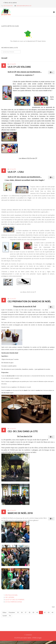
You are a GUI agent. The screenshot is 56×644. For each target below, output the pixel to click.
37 (26, 612)
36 (22, 612)
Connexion (29, 635)
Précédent (12, 612)
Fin (10, 616)
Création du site (28, 642)
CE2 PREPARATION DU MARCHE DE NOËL (29, 301)
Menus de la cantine (11, 3)
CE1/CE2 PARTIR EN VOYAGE (14, 602)
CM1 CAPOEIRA (10, 597)
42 (45, 612)
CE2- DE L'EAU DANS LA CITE (23, 431)
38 (29, 612)
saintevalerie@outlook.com (24, 6)
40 (37, 612)
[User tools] (51, 72)
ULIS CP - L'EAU (16, 172)
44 (52, 612)
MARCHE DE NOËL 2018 (20, 513)
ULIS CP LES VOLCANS (19, 67)
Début (4, 612)
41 (41, 612)
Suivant (5, 616)
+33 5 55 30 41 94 (8, 6)
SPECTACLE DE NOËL (11, 595)
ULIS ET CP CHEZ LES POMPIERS (15, 600)
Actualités (13, 64)
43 (49, 612)
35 (18, 612)
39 (33, 612)
